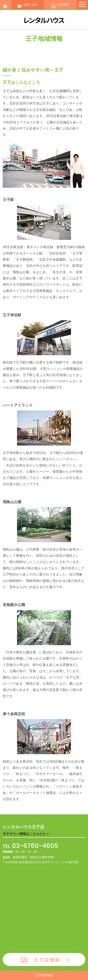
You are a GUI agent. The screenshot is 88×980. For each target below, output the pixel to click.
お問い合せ (28, 5)
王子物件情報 (44, 975)
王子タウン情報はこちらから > (26, 834)
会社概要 (60, 5)
